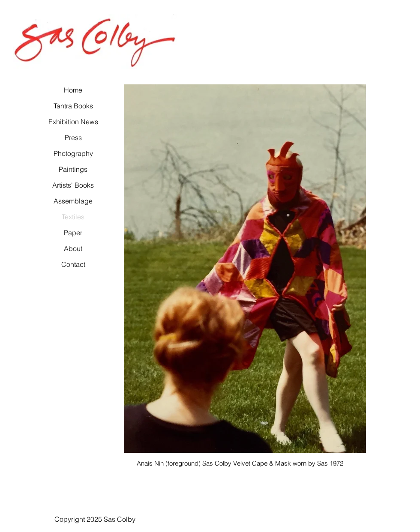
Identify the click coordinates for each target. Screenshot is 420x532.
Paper (73, 233)
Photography (73, 153)
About (73, 248)
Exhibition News (73, 122)
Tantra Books (73, 106)
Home (73, 90)
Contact (73, 264)
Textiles (73, 217)
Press (73, 137)
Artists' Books (73, 185)
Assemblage (73, 201)
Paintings (73, 169)
